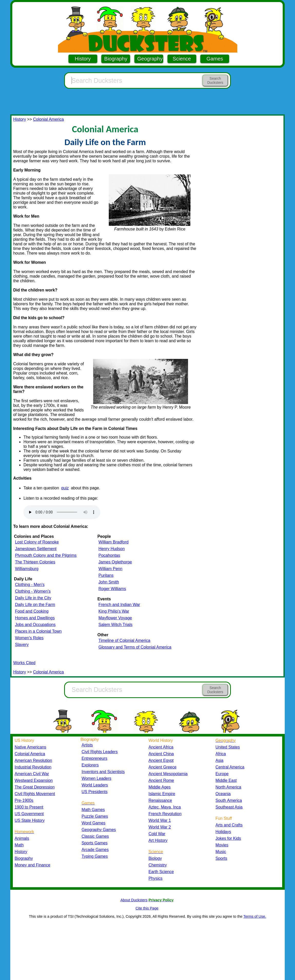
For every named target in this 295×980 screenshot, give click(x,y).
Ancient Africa (161, 747)
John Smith (109, 582)
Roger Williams (112, 589)
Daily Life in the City (33, 598)
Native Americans (30, 747)
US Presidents (95, 792)
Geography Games (99, 830)
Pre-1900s (24, 800)
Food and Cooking (32, 611)
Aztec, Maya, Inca (165, 807)
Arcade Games (95, 850)
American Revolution (33, 760)
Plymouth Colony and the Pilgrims (46, 555)
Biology (155, 858)
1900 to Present (29, 807)
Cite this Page (147, 908)
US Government (29, 814)
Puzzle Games (95, 816)
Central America (230, 767)
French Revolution (165, 814)
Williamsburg (27, 569)
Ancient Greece (163, 767)
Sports (221, 858)
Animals (22, 838)
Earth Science (161, 872)
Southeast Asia (229, 807)
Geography (150, 59)
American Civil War (32, 774)
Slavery (22, 645)
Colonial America (48, 119)
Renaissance (160, 800)
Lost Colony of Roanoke (37, 542)
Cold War (157, 834)
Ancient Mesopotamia (168, 774)
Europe (222, 774)
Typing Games (95, 856)
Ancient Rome (161, 780)
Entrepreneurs (94, 758)
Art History (158, 840)
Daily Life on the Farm (35, 605)
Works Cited (24, 663)
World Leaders (95, 785)
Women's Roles (29, 638)
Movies (222, 845)
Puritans (106, 575)
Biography (116, 59)
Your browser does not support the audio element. (62, 512)
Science (182, 59)
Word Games (94, 823)
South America (229, 800)
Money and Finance (32, 865)
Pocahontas (109, 555)
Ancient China (161, 754)
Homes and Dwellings (35, 618)
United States (228, 747)
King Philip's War (114, 611)
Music (221, 852)
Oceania (223, 794)
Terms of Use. (255, 916)
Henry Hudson (112, 549)
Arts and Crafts (229, 825)
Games (215, 59)
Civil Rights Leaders (100, 752)
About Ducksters (134, 900)
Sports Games (95, 843)
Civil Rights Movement (35, 794)
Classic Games (95, 836)
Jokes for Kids (228, 838)
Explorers (90, 765)
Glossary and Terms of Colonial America (135, 647)
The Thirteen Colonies (35, 562)
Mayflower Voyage (115, 618)
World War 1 (160, 820)
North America (228, 787)
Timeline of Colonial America (124, 640)
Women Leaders (96, 778)
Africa (221, 754)
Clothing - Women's (33, 591)
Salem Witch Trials (115, 625)
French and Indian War (119, 605)
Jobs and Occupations (35, 625)
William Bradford (114, 542)
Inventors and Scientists (103, 772)
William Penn (110, 569)
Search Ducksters (215, 80)
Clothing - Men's (30, 585)
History (83, 59)
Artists (87, 745)
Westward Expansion (34, 780)
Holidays (223, 832)
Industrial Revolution (33, 767)
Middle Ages (160, 787)
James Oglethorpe (115, 562)
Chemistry (158, 865)
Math (19, 845)
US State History (30, 820)
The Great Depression (35, 787)
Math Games (93, 810)
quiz (65, 488)
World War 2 (160, 827)
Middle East (226, 780)
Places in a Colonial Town (38, 631)
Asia (219, 760)
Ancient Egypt (161, 760)
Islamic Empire (162, 794)
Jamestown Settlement (36, 549)
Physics (156, 878)
